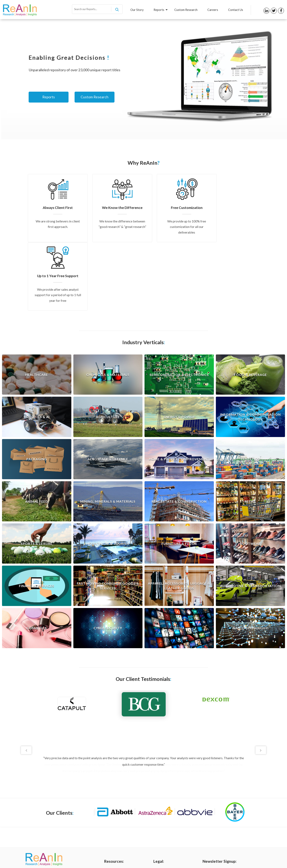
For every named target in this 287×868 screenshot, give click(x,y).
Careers (213, 10)
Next (261, 682)
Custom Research (186, 10)
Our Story (136, 10)
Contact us (111, 831)
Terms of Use (162, 810)
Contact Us (235, 10)
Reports (160, 10)
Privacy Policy (162, 804)
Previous (26, 682)
